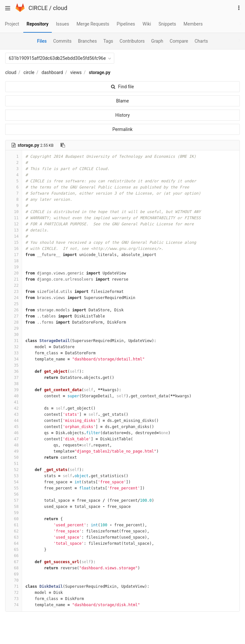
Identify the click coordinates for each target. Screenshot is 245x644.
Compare (179, 41)
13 (14, 230)
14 (14, 236)
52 (14, 470)
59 (14, 513)
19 (14, 267)
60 (14, 519)
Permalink (122, 129)
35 (14, 365)
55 (14, 488)
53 (14, 476)
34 (14, 359)
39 (14, 390)
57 (14, 500)
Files (42, 41)
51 (14, 464)
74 (14, 605)
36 (14, 371)
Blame (122, 101)
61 (14, 525)
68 (14, 568)
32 (14, 347)
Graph (157, 41)
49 (14, 451)
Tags (108, 41)
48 (14, 445)
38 (14, 384)
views (76, 72)
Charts (201, 41)
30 (14, 335)
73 (14, 599)
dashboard (52, 72)
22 (14, 285)
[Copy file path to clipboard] (63, 145)
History (122, 115)
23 (14, 292)
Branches (87, 41)
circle (29, 72)
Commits (62, 41)
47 (14, 439)
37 (14, 378)
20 (14, 273)
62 (14, 531)
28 (14, 322)
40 (14, 396)
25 (14, 304)
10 (14, 212)
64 (14, 543)
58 (14, 507)
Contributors (132, 41)
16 (14, 249)
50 (14, 457)
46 (14, 433)
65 (14, 550)
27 (14, 316)
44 (14, 421)
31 (14, 341)
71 (14, 586)
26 (14, 310)
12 (14, 224)
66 (14, 556)
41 (14, 402)
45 (14, 427)
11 (14, 218)
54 (14, 482)
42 (14, 408)
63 (14, 537)
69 (14, 574)
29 (14, 328)
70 (14, 580)
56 (14, 494)
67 (14, 562)
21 (14, 279)
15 (14, 242)
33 (14, 353)
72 (14, 593)
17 (14, 255)
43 (14, 414)
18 (14, 261)
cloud (60, 8)
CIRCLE (38, 8)
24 (14, 298)
